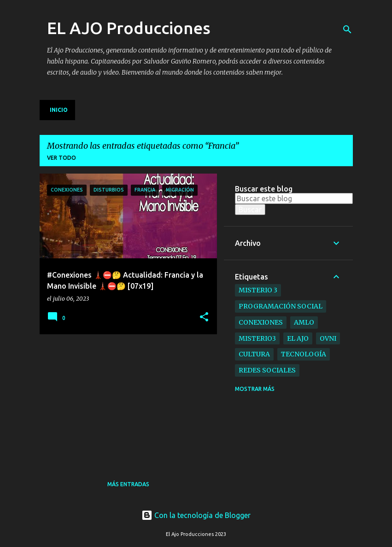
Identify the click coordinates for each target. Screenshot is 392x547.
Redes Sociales (267, 370)
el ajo (298, 338)
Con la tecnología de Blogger (196, 515)
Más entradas (128, 484)
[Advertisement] (109, 399)
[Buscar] (347, 29)
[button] (204, 317)
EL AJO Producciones (129, 28)
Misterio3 (257, 338)
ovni (328, 338)
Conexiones (261, 322)
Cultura (254, 354)
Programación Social (281, 306)
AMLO (304, 322)
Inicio (59, 110)
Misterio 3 (258, 290)
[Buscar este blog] (294, 198)
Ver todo (61, 158)
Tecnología (304, 354)
